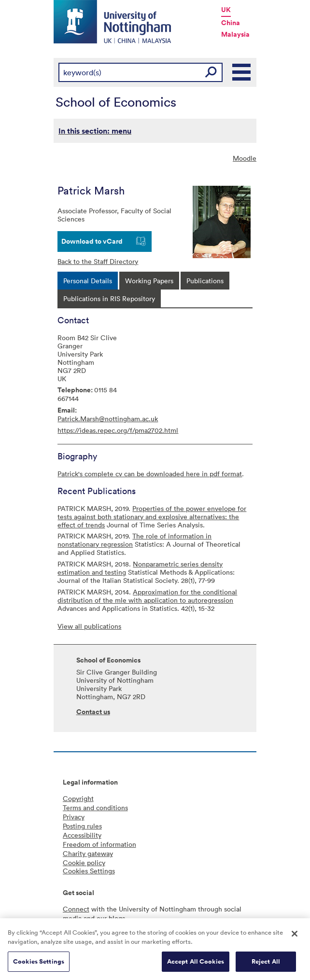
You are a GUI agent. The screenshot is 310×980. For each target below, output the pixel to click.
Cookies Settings (39, 965)
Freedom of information (99, 844)
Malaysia (235, 34)
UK (226, 10)
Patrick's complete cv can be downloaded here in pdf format (150, 474)
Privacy (74, 817)
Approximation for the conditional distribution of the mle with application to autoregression (147, 596)
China (231, 23)
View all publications (89, 626)
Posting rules (82, 826)
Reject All (266, 965)
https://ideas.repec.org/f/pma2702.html (118, 430)
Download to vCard (92, 241)
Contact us (93, 712)
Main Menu (242, 72)
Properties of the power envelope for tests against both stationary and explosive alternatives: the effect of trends (152, 517)
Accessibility (82, 835)
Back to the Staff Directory (98, 261)
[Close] (295, 937)
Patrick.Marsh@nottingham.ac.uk (108, 419)
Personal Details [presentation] (88, 281)
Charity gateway (88, 853)
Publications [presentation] (205, 281)
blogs (117, 918)
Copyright (78, 798)
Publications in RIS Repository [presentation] (109, 298)
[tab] (88, 281)
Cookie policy (84, 863)
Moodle (245, 158)
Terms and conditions (95, 807)
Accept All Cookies (196, 965)
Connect (76, 909)
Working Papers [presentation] (149, 281)
